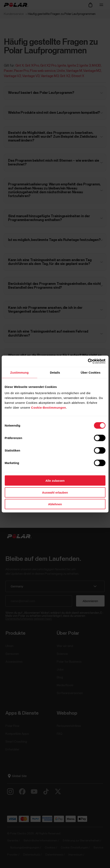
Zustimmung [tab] (19, 372)
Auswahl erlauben (55, 492)
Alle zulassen (55, 481)
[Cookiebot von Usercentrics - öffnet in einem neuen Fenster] (88, 361)
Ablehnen (55, 504)
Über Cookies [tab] (91, 372)
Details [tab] (55, 372)
